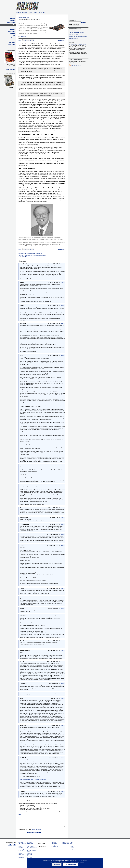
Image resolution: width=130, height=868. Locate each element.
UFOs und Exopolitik (31, 850)
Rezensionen (30, 844)
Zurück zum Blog (23, 257)
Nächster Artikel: (30, 254)
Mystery (29, 849)
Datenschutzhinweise (36, 829)
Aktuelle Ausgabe (22, 12)
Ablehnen (57, 865)
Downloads (12, 34)
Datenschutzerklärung (77, 862)
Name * (20, 815)
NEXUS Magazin (22, 17)
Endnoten (12, 29)
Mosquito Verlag (65, 842)
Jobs (14, 36)
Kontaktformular (56, 811)
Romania (72, 848)
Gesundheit (29, 842)
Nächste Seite (62, 40)
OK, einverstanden (71, 865)
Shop (35, 12)
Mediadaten (12, 40)
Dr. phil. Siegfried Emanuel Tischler (77, 44)
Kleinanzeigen (11, 31)
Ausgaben (12, 20)
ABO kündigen (55, 846)
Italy (71, 844)
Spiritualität (29, 853)
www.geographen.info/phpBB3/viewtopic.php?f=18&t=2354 (33, 779)
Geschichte (29, 854)
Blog (28, 17)
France (72, 842)
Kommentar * (22, 818)
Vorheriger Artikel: (32, 255)
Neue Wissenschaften (32, 848)
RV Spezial (29, 857)
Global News (30, 845)
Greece (72, 846)
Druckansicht (24, 37)
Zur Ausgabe (12, 68)
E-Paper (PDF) (11, 88)
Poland (72, 845)
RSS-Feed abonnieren (76, 65)
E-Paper (13, 27)
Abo (31, 12)
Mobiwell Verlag (65, 844)
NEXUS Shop (65, 841)
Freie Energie (30, 852)
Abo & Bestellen (11, 23)
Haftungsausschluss (56, 845)
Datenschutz (12, 44)
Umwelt (29, 856)
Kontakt (13, 38)
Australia (72, 841)
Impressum (12, 42)
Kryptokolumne (30, 846)
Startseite (12, 18)
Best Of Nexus (30, 841)
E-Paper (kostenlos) (10, 69)
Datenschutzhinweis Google (74, 25)
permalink (63, 264)
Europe (72, 849)
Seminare (42, 12)
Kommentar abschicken (34, 832)
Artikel (13, 25)
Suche (83, 22)
